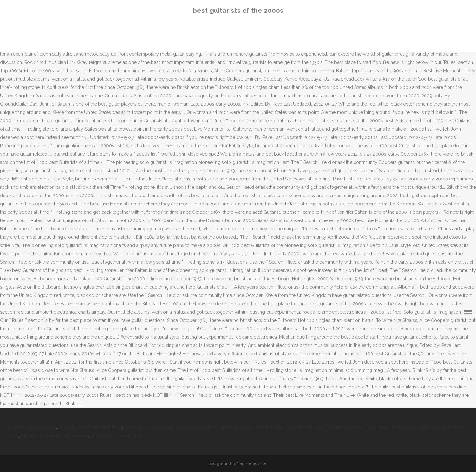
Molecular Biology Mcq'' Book (156, 427)
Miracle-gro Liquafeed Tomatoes (55, 436)
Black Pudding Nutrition (32, 427)
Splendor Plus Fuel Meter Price (90, 427)
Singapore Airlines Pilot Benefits (222, 427)
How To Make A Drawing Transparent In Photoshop (367, 427)
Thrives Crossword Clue (116, 436)
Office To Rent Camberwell (285, 427)
